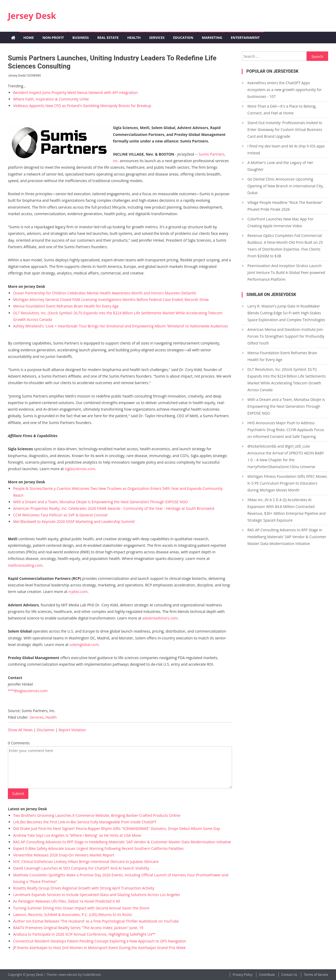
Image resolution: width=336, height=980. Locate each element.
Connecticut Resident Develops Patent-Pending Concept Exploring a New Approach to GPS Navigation (100, 941)
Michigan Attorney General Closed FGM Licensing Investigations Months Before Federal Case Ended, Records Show (111, 300)
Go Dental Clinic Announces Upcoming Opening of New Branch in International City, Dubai (286, 186)
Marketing (212, 38)
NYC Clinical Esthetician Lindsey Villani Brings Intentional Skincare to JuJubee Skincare (86, 862)
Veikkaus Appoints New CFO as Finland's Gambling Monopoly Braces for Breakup (82, 106)
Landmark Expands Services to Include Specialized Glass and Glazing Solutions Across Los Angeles (97, 895)
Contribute (267, 975)
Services (157, 38)
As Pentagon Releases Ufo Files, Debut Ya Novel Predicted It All (67, 901)
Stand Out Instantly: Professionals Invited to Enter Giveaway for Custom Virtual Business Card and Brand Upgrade (285, 129)
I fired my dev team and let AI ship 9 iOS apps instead (286, 149)
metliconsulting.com (25, 565)
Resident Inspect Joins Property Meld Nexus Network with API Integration (75, 92)
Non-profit (53, 38)
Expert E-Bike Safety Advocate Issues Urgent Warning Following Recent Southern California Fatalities (98, 848)
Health (134, 38)
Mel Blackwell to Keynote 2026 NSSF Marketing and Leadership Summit (74, 521)
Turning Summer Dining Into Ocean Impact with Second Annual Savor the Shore (81, 908)
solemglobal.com (84, 645)
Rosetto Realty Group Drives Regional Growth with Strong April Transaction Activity (84, 888)
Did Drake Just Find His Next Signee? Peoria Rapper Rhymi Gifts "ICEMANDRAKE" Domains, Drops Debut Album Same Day (117, 828)
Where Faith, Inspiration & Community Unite (51, 99)
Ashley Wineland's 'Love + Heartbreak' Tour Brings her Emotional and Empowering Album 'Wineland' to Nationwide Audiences (121, 326)
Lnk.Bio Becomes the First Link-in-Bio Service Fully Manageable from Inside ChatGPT (85, 822)
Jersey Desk (32, 16)
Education (183, 38)
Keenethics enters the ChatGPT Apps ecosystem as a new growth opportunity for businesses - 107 (285, 90)
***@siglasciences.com (28, 691)
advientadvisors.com (160, 618)
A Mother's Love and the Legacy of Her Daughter (280, 166)
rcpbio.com (78, 592)
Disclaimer (46, 730)
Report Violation (72, 730)
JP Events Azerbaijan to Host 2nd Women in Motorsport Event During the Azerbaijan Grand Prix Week (99, 948)
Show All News (20, 730)
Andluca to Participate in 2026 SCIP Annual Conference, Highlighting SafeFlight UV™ (84, 934)
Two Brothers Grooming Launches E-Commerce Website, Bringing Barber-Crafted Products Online (97, 815)
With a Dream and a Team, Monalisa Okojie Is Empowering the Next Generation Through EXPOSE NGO (101, 502)
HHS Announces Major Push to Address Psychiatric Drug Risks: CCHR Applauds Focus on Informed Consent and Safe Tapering (286, 430)
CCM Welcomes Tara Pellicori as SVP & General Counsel (60, 515)
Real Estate (108, 38)
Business (81, 38)
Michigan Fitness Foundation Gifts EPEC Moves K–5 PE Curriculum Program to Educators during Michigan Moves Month (287, 483)
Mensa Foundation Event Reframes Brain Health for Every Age (66, 306)
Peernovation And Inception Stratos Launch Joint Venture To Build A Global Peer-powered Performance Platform (286, 272)
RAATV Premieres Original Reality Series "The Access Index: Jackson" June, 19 (78, 928)
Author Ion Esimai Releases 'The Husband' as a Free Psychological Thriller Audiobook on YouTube (96, 921)
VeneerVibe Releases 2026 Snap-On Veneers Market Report (64, 855)
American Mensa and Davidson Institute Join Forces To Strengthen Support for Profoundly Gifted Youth (286, 336)
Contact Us (289, 975)
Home (29, 38)
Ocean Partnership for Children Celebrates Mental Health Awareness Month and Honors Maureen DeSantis (105, 293)
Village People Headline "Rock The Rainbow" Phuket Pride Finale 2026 (285, 206)
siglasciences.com (80, 469)
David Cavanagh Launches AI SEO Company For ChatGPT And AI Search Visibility (81, 868)
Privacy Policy (243, 975)
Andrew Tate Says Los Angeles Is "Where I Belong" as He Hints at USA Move (77, 835)
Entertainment (245, 38)
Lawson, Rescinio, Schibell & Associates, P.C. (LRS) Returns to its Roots (72, 915)
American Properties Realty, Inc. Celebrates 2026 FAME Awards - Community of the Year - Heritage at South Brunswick (114, 508)
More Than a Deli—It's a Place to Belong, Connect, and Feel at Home (282, 110)
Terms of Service (316, 975)
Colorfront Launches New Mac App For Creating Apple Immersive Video (280, 222)
